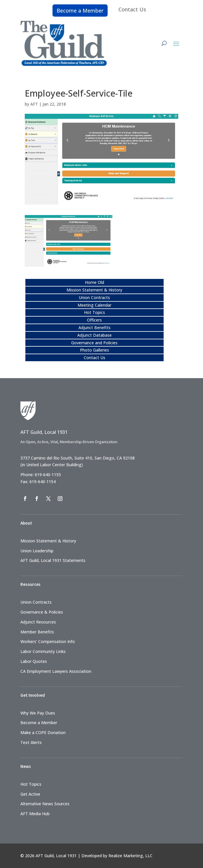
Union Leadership (37, 551)
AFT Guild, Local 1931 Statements (53, 560)
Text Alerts (31, 742)
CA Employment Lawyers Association (56, 671)
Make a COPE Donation (43, 732)
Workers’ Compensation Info (48, 641)
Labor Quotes (34, 661)
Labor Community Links (43, 651)
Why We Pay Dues (38, 713)
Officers (94, 320)
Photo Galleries (94, 350)
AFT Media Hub (35, 814)
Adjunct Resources (38, 622)
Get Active (30, 794)
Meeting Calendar (94, 305)
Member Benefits (37, 632)
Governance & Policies (42, 612)
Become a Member (80, 11)
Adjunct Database (94, 335)
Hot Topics (94, 312)
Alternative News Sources (45, 804)
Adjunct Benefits (94, 328)
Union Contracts (94, 297)
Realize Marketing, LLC (131, 856)
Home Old (94, 282)
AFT (34, 104)
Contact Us (132, 9)
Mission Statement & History (94, 290)
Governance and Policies (94, 343)
